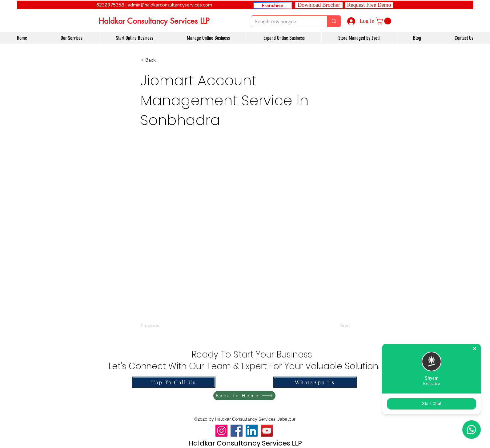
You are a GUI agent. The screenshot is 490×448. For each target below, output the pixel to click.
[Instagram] (221, 431)
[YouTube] (267, 431)
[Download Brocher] (319, 5)
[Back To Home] (244, 396)
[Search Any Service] (284, 22)
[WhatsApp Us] (315, 382)
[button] (369, 5)
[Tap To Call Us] (174, 382)
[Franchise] (272, 5)
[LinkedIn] (252, 431)
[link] (384, 21)
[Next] (335, 326)
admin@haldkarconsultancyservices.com (170, 5)
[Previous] (161, 326)
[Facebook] (237, 431)
